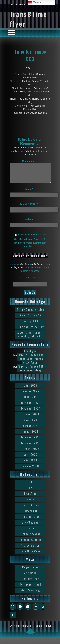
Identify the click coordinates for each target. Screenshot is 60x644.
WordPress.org (30, 594)
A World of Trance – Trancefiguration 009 (30, 338)
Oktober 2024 (30, 418)
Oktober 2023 (30, 453)
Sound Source (30, 509)
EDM (30, 492)
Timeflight (30, 515)
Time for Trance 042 (30, 331)
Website (29, 223)
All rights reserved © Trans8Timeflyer (31, 633)
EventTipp (30, 497)
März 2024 (30, 424)
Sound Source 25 (30, 319)
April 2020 (30, 458)
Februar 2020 (30, 470)
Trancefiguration (30, 544)
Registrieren (30, 571)
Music (30, 503)
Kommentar (29, 161)
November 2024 (30, 412)
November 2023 (30, 447)
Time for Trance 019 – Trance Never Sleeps (32, 361)
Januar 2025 (30, 401)
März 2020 (30, 464)
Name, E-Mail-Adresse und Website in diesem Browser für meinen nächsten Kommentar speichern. (30, 244)
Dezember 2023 (30, 441)
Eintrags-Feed (30, 583)
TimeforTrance (42, 271)
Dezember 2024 (30, 407)
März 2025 (30, 389)
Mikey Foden (30, 366)
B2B (30, 486)
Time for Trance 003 (30, 55)
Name (29, 193)
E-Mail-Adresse (29, 208)
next (37, 281)
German (35, 3)
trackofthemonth (30, 526)
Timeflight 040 (30, 325)
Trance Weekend (30, 538)
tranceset (36, 275)
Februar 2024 (30, 430)
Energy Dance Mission (30, 313)
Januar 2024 (30, 435)
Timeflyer (29, 271)
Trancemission (30, 549)
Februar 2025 (30, 395)
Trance (30, 532)
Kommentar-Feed (30, 588)
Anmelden (30, 577)
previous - (26, 281)
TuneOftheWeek (30, 555)
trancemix (25, 275)
